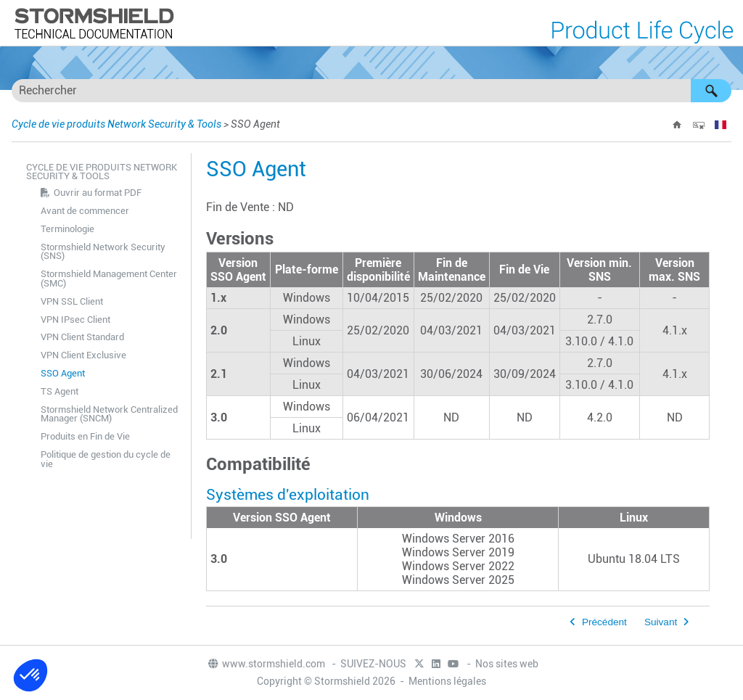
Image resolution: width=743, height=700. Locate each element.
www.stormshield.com (266, 664)
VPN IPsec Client (75, 320)
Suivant (661, 622)
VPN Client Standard (82, 337)
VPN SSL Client (72, 301)
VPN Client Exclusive (83, 355)
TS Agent (59, 391)
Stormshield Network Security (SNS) (103, 252)
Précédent (604, 622)
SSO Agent (63, 373)
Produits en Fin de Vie (85, 436)
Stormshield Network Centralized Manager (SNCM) (109, 414)
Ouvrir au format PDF (98, 193)
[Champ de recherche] (371, 91)
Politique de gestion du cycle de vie (106, 459)
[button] (711, 91)
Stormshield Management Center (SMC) (109, 279)
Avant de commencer (85, 211)
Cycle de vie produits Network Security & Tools (116, 124)
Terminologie (67, 229)
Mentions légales (447, 681)
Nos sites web (507, 664)
